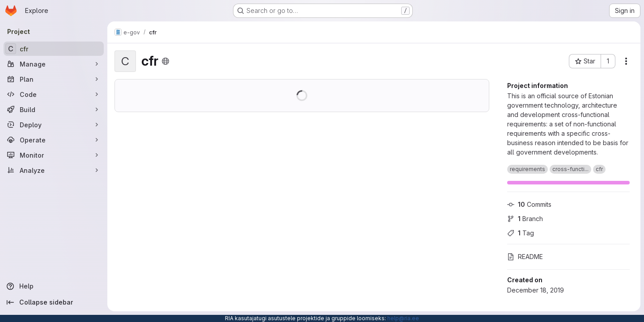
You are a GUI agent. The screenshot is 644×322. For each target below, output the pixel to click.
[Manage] (54, 64)
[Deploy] (54, 125)
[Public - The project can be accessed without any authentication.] (165, 61)
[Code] (54, 94)
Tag (521, 233)
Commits (529, 204)
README (525, 257)
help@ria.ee (403, 318)
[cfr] (54, 49)
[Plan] (54, 79)
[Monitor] (54, 155)
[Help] (54, 286)
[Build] (54, 109)
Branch (525, 219)
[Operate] (54, 140)
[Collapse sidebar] (54, 302)
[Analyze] (54, 170)
